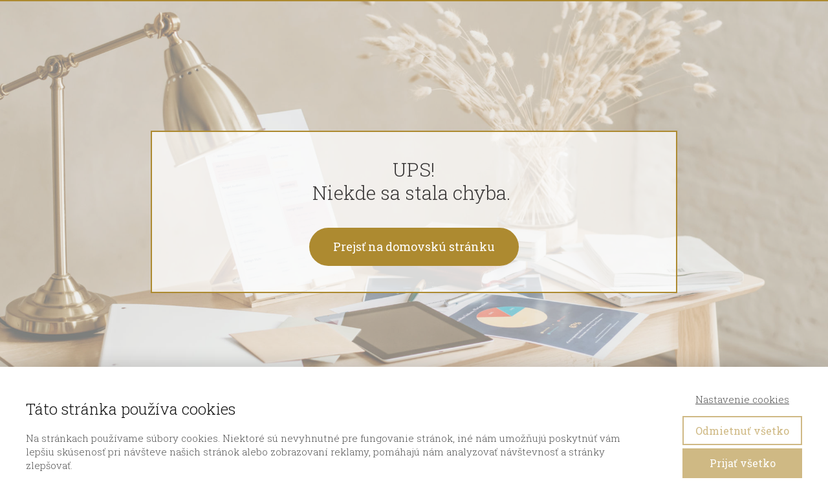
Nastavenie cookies (742, 399)
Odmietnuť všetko (742, 431)
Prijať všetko (743, 463)
